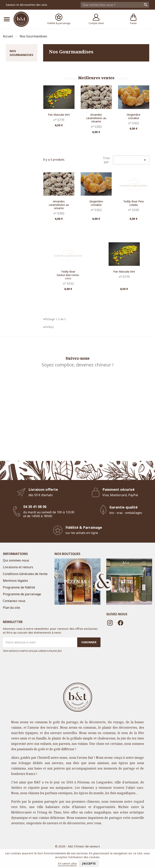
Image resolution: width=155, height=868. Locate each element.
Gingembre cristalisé (134, 116)
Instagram (110, 623)
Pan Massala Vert (59, 115)
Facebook (121, 623)
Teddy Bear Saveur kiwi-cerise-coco (68, 275)
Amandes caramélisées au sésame (96, 118)
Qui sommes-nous (16, 560)
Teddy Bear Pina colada (133, 203)
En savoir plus (67, 863)
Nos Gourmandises (21, 53)
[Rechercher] (115, 5)
